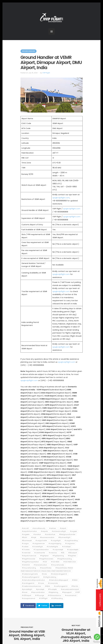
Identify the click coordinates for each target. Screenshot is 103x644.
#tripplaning (53, 592)
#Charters (26, 550)
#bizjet (34, 537)
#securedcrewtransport (70, 589)
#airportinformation (29, 531)
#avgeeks (26, 534)
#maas (41, 583)
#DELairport (73, 553)
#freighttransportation (30, 562)
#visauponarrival (28, 598)
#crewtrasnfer (40, 553)
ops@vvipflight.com (61, 198)
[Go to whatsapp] (97, 637)
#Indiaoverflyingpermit (31, 577)
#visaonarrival (71, 595)
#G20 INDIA (55, 562)
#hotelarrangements (30, 574)
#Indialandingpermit (59, 574)
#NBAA (47, 586)
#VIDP (78, 592)
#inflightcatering (50, 577)
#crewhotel (26, 553)
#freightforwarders (46, 559)
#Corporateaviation (41, 550)
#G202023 (26, 565)
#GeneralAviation (40, 565)
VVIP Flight (46, 73)
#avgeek (73, 531)
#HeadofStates (46, 568)
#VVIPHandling (57, 598)
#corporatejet (58, 550)
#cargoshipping (55, 544)
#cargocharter (41, 540)
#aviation (37, 534)
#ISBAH (75, 580)
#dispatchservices (29, 556)
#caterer (25, 547)
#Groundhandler (57, 565)
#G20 (45, 562)
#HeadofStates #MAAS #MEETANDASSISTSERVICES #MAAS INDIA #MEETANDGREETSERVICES (47, 570)
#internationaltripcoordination (33, 580)
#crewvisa (53, 553)
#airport (63, 528)
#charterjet (66, 547)
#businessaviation (47, 537)
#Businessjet (27, 540)
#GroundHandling (29, 568)
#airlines (52, 528)
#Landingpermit (28, 583)
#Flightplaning (58, 556)
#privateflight (27, 589)
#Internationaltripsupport (58, 580)
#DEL (63, 553)
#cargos (25, 544)
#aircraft (25, 528)
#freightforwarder (29, 559)
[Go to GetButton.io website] (97, 642)
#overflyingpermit (61, 586)
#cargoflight (56, 540)
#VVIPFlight (43, 598)
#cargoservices (39, 544)
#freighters (72, 556)
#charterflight (38, 547)
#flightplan (44, 556)
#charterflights (52, 547)
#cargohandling (71, 540)
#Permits (75, 586)
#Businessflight (64, 537)
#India (44, 574)
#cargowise (70, 544)
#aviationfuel (50, 534)
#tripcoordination (38, 592)
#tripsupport (67, 592)
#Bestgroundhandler (67, 534)
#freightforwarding (64, 559)
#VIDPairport (26, 595)
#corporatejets (73, 550)
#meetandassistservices (31, 586)
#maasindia (53, 583)
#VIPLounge (39, 595)
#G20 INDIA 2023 (70, 562)
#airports (44, 531)
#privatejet (40, 589)
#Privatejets (52, 589)
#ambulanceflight (59, 531)
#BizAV (24, 537)
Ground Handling (29, 51)
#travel (25, 592)
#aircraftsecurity (39, 528)
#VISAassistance (54, 595)
